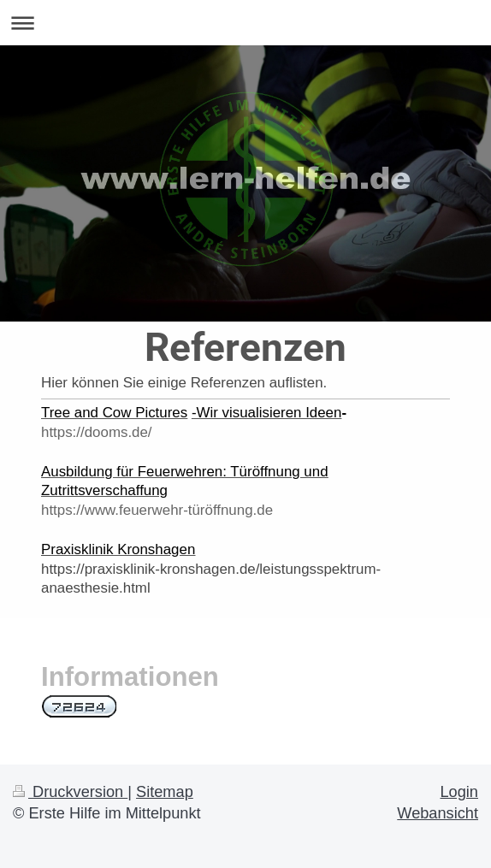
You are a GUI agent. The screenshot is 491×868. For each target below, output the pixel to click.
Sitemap (165, 792)
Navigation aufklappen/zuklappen (245, 23)
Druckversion (70, 792)
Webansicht (438, 813)
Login (459, 792)
